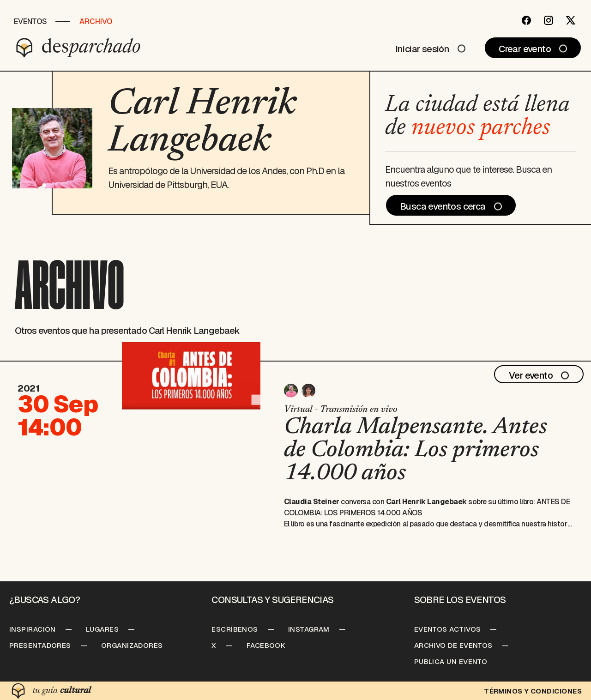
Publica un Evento (451, 661)
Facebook (266, 645)
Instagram (309, 629)
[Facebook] (526, 20)
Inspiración (33, 629)
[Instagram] (549, 20)
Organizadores (132, 645)
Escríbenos (235, 629)
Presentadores (40, 645)
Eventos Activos (448, 629)
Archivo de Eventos (453, 645)
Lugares (102, 629)
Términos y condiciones (533, 691)
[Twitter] (571, 20)
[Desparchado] (78, 48)
